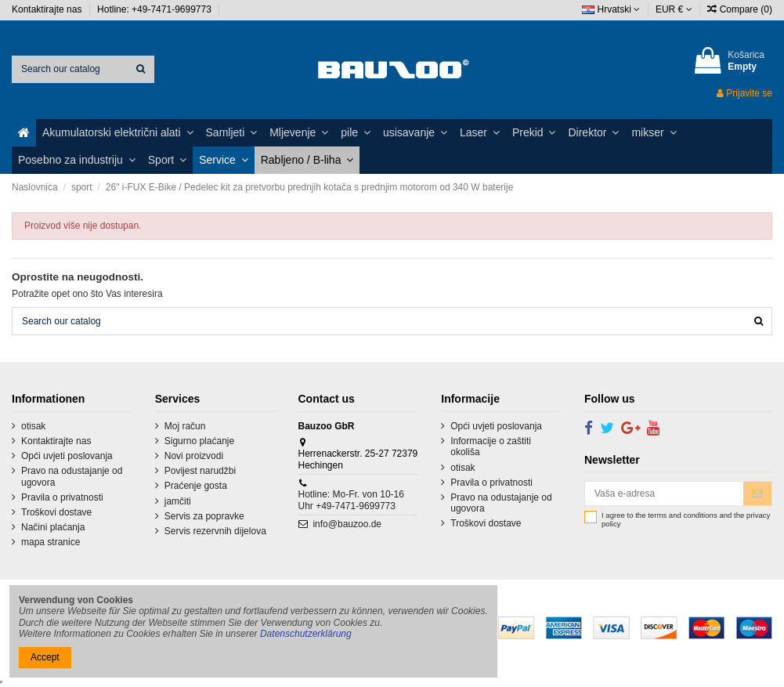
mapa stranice (51, 542)
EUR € (674, 9)
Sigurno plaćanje (199, 441)
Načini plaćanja (53, 527)
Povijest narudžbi (200, 471)
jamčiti (178, 501)
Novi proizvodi (194, 456)
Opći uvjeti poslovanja (67, 456)
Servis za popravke (204, 516)
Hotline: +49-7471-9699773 (155, 9)
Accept (45, 657)
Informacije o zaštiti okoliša (491, 447)
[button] (118, 133)
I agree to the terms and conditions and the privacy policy (686, 520)
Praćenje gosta (196, 486)
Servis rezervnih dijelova (215, 531)
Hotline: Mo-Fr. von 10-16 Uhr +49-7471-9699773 (351, 500)
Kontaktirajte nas (48, 9)
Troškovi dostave (56, 512)
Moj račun (185, 426)
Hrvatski (611, 9)
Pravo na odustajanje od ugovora (72, 476)
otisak (33, 426)
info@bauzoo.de (347, 524)
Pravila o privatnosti (62, 497)
